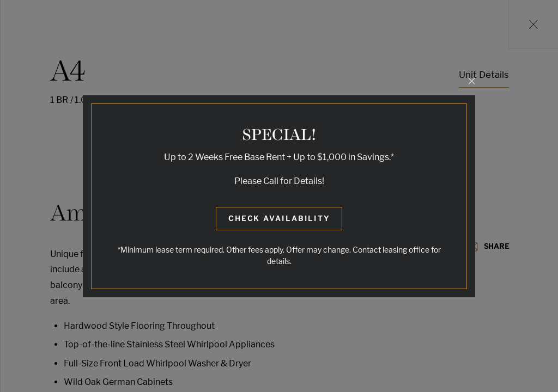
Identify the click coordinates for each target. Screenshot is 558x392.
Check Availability (279, 218)
